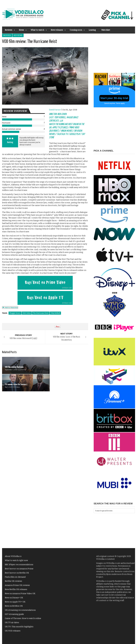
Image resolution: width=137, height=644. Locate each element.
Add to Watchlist (10, 308)
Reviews (8, 31)
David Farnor (55, 110)
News (21, 31)
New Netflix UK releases (16, 589)
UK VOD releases (13, 631)
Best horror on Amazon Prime (19, 569)
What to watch (37, 31)
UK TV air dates (12, 623)
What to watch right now (16, 560)
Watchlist (106, 30)
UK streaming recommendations (20, 610)
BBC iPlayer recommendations (19, 565)
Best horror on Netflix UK (17, 573)
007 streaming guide (14, 614)
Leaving (92, 30)
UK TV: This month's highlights (19, 627)
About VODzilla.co (13, 556)
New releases (57, 31)
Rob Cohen (27, 313)
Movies (7, 35)
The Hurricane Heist (41, 313)
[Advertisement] (114, 56)
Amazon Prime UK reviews (17, 585)
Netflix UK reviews (13, 581)
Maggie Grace (15, 313)
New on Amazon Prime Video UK (20, 594)
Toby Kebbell (55, 313)
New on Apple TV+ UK (15, 602)
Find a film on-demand (15, 577)
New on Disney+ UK (14, 598)
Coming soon (76, 31)
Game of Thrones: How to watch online (23, 618)
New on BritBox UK (14, 606)
